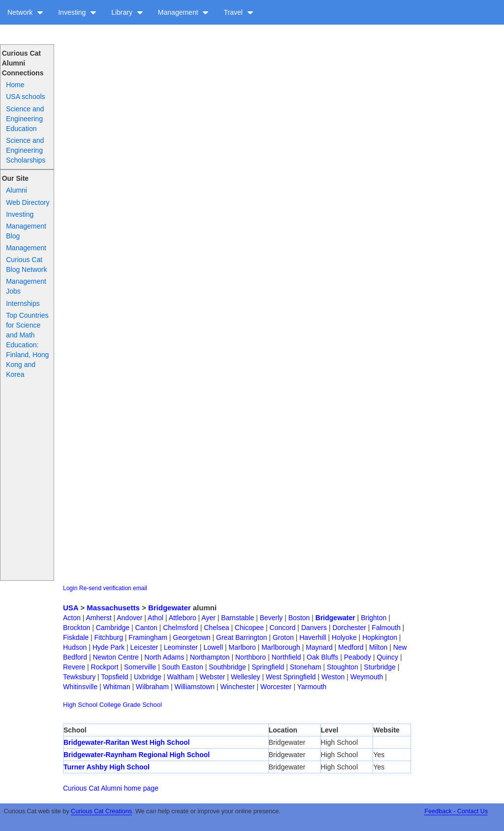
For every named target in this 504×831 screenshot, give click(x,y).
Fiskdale (76, 637)
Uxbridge (148, 677)
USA (71, 608)
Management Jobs (26, 286)
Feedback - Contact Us (456, 811)
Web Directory (28, 202)
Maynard (319, 647)
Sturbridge (380, 667)
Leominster (181, 647)
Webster (213, 677)
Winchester (238, 687)
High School (80, 705)
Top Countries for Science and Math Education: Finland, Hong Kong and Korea (27, 345)
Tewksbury (79, 677)
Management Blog (26, 231)
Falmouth (386, 628)
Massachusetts (113, 608)
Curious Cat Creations (101, 811)
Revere (74, 667)
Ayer (208, 618)
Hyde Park (109, 647)
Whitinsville (80, 687)
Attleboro (183, 618)
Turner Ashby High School (107, 767)
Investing (77, 12)
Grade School (142, 705)
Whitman (116, 687)
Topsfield (114, 677)
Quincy (387, 657)
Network (25, 12)
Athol (156, 618)
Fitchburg (109, 637)
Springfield (268, 667)
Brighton (374, 618)
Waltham (180, 677)
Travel (238, 12)
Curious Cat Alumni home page (111, 788)
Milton (378, 647)
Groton (283, 637)
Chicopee (249, 628)
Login (70, 588)
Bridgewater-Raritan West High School (126, 742)
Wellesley (246, 677)
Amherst (98, 618)
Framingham (148, 637)
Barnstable (237, 618)
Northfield (286, 657)
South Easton (183, 667)
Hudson (75, 647)
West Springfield (291, 677)
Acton (72, 618)
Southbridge (227, 667)
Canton (146, 628)
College (110, 705)
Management (184, 12)
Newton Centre (115, 657)
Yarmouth (312, 687)
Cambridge (113, 628)
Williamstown (194, 687)
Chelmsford (181, 628)
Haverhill (313, 637)
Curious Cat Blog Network (26, 265)
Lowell (213, 647)
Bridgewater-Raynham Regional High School (137, 755)
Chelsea (216, 628)
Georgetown (191, 637)
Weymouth (367, 677)
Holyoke (344, 637)
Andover (129, 618)
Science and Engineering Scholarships (26, 150)
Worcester (276, 687)
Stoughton (343, 667)
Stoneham (306, 667)
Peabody (358, 657)
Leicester (144, 647)
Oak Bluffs (322, 657)
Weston (333, 677)
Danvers (314, 628)
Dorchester (349, 628)
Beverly (271, 618)
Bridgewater (170, 608)
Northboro (251, 657)
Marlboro (242, 647)
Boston (299, 618)
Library (127, 12)
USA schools (25, 97)
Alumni (16, 190)
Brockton (77, 628)
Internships (23, 303)
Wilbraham (152, 687)
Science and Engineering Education (25, 119)
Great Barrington (242, 637)
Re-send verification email (113, 588)
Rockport (105, 667)
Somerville (140, 667)
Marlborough (281, 647)
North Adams (164, 657)
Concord (283, 628)
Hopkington (380, 637)
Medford (351, 647)
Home (15, 85)
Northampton (210, 657)
